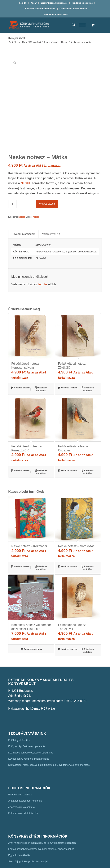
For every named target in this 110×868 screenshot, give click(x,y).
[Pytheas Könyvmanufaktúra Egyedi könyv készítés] (46, 25)
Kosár (34, 3)
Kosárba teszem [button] (20, 365)
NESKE (26, 161)
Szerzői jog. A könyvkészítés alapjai (28, 839)
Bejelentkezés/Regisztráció (54, 3)
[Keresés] (72, 25)
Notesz (22, 194)
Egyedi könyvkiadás (19, 832)
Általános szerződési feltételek (40, 9)
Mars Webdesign (79, 863)
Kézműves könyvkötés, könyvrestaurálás (31, 730)
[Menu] (80, 25)
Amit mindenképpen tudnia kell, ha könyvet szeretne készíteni (42, 820)
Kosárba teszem (47, 181)
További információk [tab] (23, 211)
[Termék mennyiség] (12, 181)
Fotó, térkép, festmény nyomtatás (27, 724)
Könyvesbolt (17, 38)
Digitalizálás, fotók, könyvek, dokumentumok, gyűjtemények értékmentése (49, 742)
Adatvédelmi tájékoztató (56, 14)
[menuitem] (23, 3)
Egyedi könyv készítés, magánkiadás (29, 736)
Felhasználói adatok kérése (73, 9)
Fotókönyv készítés (19, 717)
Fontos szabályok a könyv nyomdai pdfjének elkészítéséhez (41, 826)
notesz (36, 194)
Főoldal (23, 3)
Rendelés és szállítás (82, 3)
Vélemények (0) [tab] (51, 211)
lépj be (43, 262)
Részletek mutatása (41, 366)
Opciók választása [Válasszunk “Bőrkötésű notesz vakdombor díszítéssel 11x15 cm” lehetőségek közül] (31, 627)
